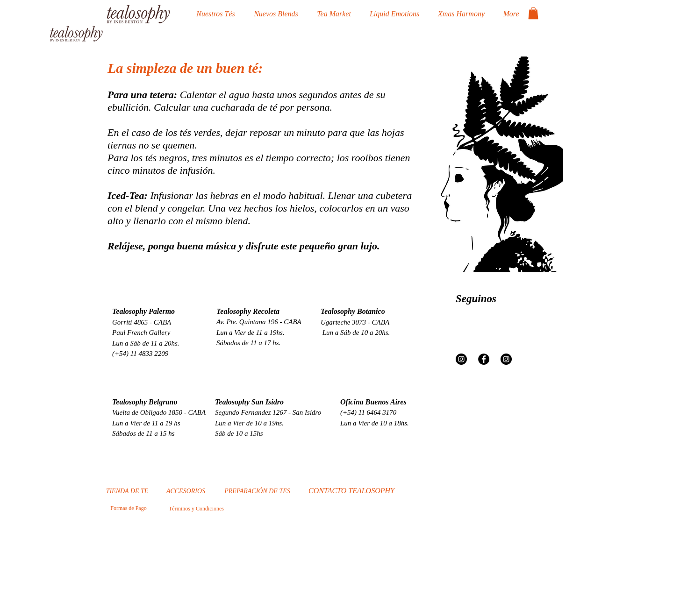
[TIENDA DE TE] (127, 491)
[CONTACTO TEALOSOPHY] (351, 491)
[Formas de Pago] (129, 508)
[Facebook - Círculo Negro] (484, 359)
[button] (533, 13)
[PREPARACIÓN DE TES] (257, 491)
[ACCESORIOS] (186, 491)
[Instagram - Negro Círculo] (461, 359)
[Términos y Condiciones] (196, 509)
